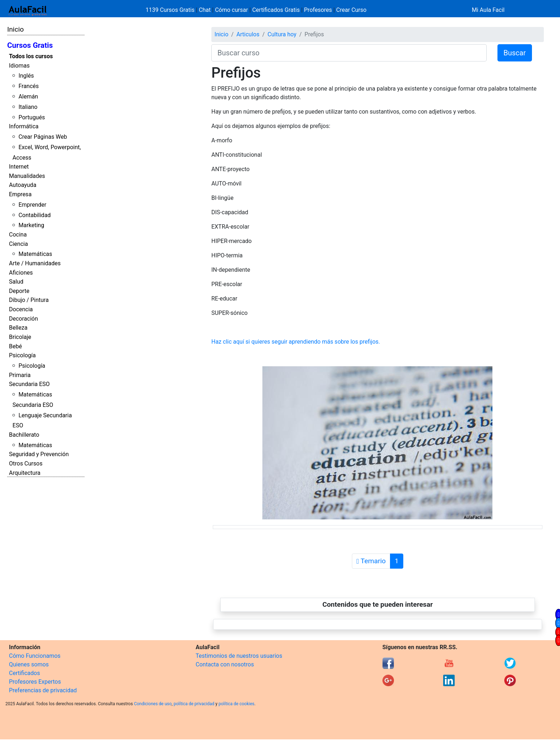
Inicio (15, 29)
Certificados (24, 673)
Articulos (248, 34)
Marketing (31, 225)
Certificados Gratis (276, 10)
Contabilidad (35, 215)
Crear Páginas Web (43, 137)
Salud (16, 282)
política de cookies (237, 704)
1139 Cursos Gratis (171, 10)
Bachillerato (24, 435)
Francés (28, 86)
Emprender (32, 205)
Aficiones (21, 273)
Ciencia (19, 244)
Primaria (20, 375)
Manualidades (27, 176)
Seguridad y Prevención (39, 454)
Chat (205, 10)
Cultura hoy (282, 34)
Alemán (28, 97)
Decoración (24, 319)
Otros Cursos (26, 464)
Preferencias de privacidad (43, 690)
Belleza (18, 328)
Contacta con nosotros (225, 664)
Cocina (18, 235)
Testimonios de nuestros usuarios (239, 656)
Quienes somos (29, 664)
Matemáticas (35, 254)
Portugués (32, 117)
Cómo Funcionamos (35, 656)
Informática (24, 126)
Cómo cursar (231, 10)
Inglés (26, 76)
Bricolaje (20, 337)
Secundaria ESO (29, 384)
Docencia (21, 309)
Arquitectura (25, 473)
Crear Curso (351, 10)
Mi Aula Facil (488, 10)
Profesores (318, 10)
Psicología (22, 355)
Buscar (515, 53)
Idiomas (19, 66)
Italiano (28, 107)
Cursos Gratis (30, 45)
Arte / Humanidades (35, 263)
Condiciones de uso (153, 704)
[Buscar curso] (349, 53)
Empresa (20, 194)
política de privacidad (194, 704)
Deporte (19, 291)
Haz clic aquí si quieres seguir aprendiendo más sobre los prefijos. (296, 342)
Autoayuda (23, 185)
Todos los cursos (31, 56)
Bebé (15, 346)
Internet (19, 167)
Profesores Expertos (35, 682)
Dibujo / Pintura (29, 300)
